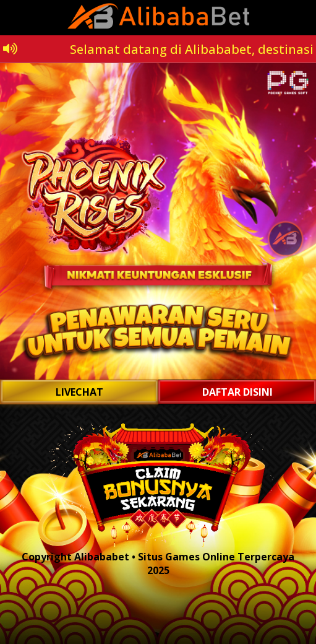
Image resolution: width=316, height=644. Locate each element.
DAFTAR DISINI (237, 392)
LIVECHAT (79, 392)
